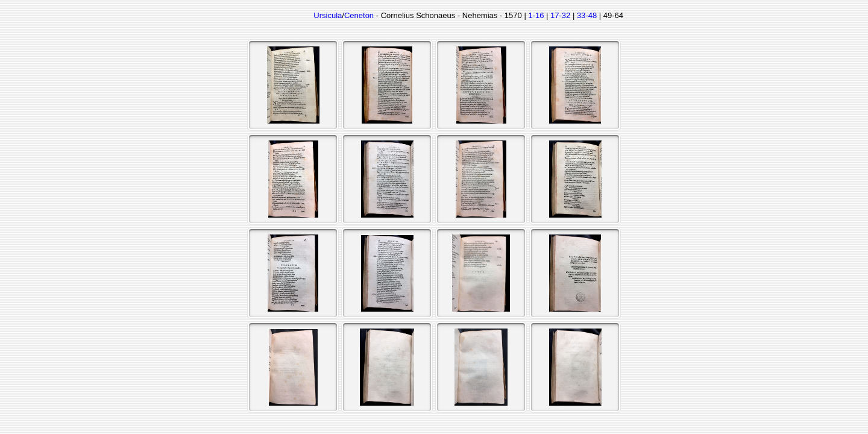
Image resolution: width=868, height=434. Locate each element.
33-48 (587, 15)
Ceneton (359, 15)
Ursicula (328, 15)
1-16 (536, 15)
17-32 (560, 15)
